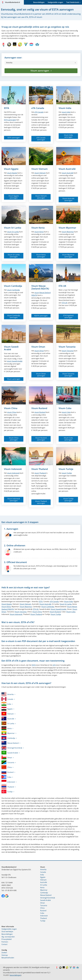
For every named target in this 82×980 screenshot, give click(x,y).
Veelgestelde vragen (55, 2)
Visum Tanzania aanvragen (68, 375)
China (7, 767)
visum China (12, 412)
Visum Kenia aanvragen (41, 256)
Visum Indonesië (13, 469)
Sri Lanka (8, 723)
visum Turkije (67, 473)
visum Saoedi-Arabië (15, 361)
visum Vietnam (40, 173)
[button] (41, 63)
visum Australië (68, 173)
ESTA (7, 108)
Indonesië (8, 782)
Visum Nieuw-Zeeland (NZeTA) (40, 287)
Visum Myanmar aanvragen (68, 256)
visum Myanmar (68, 232)
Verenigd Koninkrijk (12, 748)
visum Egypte (12, 173)
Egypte (7, 709)
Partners (5, 942)
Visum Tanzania (67, 347)
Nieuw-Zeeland (10, 743)
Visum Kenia (38, 228)
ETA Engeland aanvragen (68, 316)
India (6, 704)
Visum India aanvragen (68, 136)
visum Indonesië (13, 473)
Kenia (7, 728)
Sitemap (5, 955)
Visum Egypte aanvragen (14, 197)
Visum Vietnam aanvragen (41, 197)
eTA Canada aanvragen (41, 139)
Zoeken (4, 953)
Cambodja (8, 738)
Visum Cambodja (13, 286)
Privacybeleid (7, 939)
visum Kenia (39, 232)
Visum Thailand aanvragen (41, 502)
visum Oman (39, 351)
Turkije (7, 791)
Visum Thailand (40, 469)
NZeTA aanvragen (41, 316)
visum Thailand (40, 473)
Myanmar (8, 733)
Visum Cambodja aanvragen (14, 316)
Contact (4, 944)
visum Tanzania (68, 351)
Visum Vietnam (39, 169)
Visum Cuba (65, 408)
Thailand (8, 787)
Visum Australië (67, 169)
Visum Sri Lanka (13, 228)
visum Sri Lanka (13, 232)
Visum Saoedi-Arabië (12, 348)
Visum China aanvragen (14, 439)
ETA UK (62, 286)
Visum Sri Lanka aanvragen (14, 256)
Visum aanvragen (40, 71)
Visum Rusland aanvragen (41, 439)
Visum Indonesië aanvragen (14, 500)
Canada (39, 112)
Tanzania (8, 762)
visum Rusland (40, 412)
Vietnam (8, 714)
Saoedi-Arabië (10, 753)
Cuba (6, 777)
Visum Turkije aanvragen (68, 500)
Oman (7, 757)
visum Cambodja (13, 290)
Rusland (8, 772)
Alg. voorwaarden (8, 937)
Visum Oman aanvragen (41, 375)
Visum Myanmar (67, 228)
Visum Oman (38, 347)
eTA (54, 665)
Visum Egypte (11, 169)
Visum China (11, 408)
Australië (8, 719)
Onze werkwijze (7, 932)
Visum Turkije (66, 469)
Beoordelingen (39, 2)
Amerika (8, 694)
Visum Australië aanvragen (68, 199)
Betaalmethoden (8, 958)
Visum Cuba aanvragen (68, 439)
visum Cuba (66, 412)
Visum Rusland (39, 408)
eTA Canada (38, 108)
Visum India (65, 108)
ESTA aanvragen (10, 120)
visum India (66, 112)
